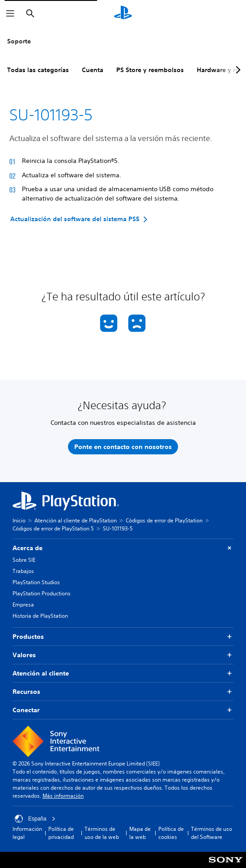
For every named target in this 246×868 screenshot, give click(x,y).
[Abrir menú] (10, 13)
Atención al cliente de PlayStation (76, 520)
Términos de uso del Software (212, 833)
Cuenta (93, 70)
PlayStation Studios (36, 582)
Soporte (19, 41)
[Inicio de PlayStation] (123, 13)
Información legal (27, 833)
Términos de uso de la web (102, 833)
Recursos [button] (123, 692)
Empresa (23, 605)
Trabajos (23, 571)
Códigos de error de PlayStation (164, 520)
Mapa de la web (140, 833)
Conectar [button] (123, 710)
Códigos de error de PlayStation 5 (53, 528)
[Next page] (237, 70)
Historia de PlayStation (40, 616)
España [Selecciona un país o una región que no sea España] (35, 819)
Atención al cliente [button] (123, 673)
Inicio (19, 520)
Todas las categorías (38, 70)
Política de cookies (171, 833)
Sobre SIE (24, 560)
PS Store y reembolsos (150, 70)
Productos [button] (123, 637)
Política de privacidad (61, 833)
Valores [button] (123, 655)
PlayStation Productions (42, 593)
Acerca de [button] (123, 548)
